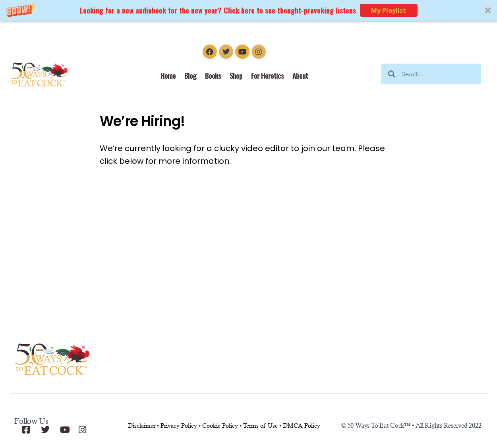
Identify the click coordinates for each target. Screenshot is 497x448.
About (300, 76)
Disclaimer (142, 426)
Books (213, 76)
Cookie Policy (220, 426)
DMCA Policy (302, 426)
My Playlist (389, 10)
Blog (190, 76)
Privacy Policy (179, 426)
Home (168, 76)
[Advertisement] (249, 252)
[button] (248, 10)
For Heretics (267, 76)
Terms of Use (260, 426)
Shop (236, 76)
